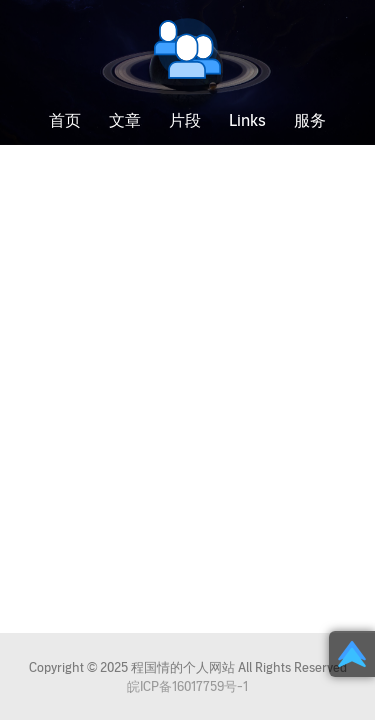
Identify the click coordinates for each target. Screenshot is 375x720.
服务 (310, 121)
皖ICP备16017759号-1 (187, 687)
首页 (65, 121)
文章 (125, 121)
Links (247, 121)
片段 (185, 121)
